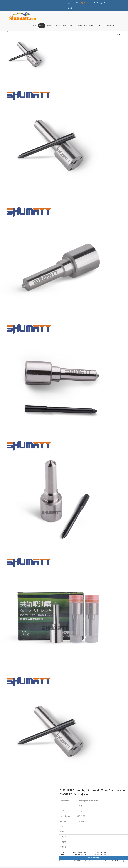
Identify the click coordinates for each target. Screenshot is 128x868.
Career (79, 26)
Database (102, 26)
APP (85, 26)
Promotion (110, 26)
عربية (69, 3)
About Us (72, 26)
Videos (58, 26)
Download (50, 26)
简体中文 (71, 8)
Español (76, 3)
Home (35, 26)
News (64, 26)
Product (42, 26)
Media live (93, 26)
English (82, 3)
